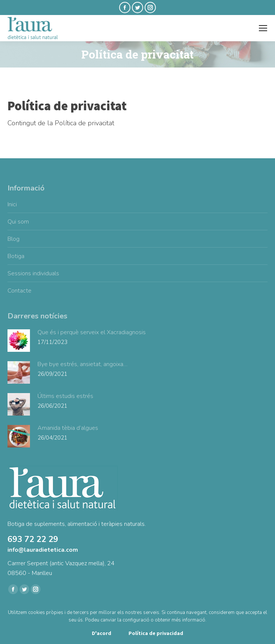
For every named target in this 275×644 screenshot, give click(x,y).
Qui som (18, 222)
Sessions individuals (33, 273)
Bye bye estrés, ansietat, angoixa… (82, 364)
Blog (13, 239)
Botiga (16, 256)
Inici (12, 204)
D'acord (102, 633)
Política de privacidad (156, 633)
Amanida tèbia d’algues (68, 428)
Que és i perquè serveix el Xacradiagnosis (92, 332)
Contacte (19, 291)
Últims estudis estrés (65, 396)
